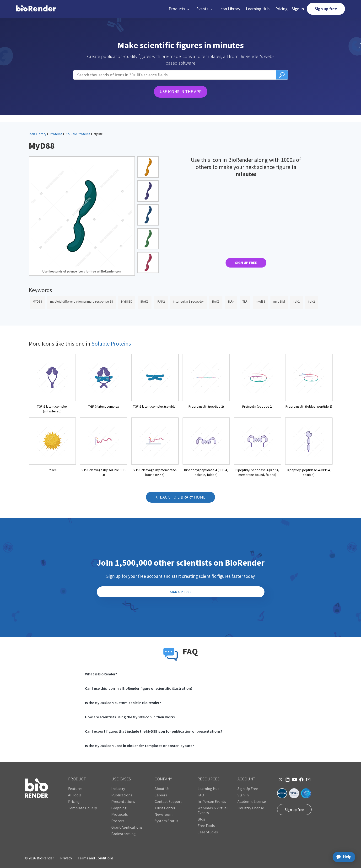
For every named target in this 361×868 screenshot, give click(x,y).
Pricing (281, 9)
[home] (36, 9)
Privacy (66, 858)
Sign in (298, 9)
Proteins (56, 134)
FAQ (201, 795)
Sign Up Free (248, 789)
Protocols (120, 814)
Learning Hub (258, 9)
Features (75, 789)
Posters (118, 821)
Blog (202, 819)
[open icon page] (52, 384)
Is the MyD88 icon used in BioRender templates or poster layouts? (140, 746)
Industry (118, 789)
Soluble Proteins (78, 134)
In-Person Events (212, 801)
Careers (161, 795)
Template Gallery (82, 808)
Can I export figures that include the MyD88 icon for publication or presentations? (154, 731)
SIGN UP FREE (246, 263)
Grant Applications (127, 827)
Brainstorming (124, 834)
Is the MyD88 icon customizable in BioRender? (123, 703)
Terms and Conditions (96, 858)
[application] (342, 857)
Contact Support (168, 801)
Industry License (251, 808)
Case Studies (208, 832)
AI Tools (75, 795)
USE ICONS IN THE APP (181, 92)
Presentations (123, 801)
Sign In (243, 795)
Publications (122, 795)
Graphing (119, 808)
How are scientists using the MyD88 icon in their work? (130, 717)
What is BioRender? (101, 674)
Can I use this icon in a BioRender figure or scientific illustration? (139, 688)
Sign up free (326, 9)
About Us (162, 789)
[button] (180, 9)
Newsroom (164, 814)
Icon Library (230, 9)
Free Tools (206, 826)
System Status (166, 821)
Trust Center (165, 808)
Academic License (252, 801)
